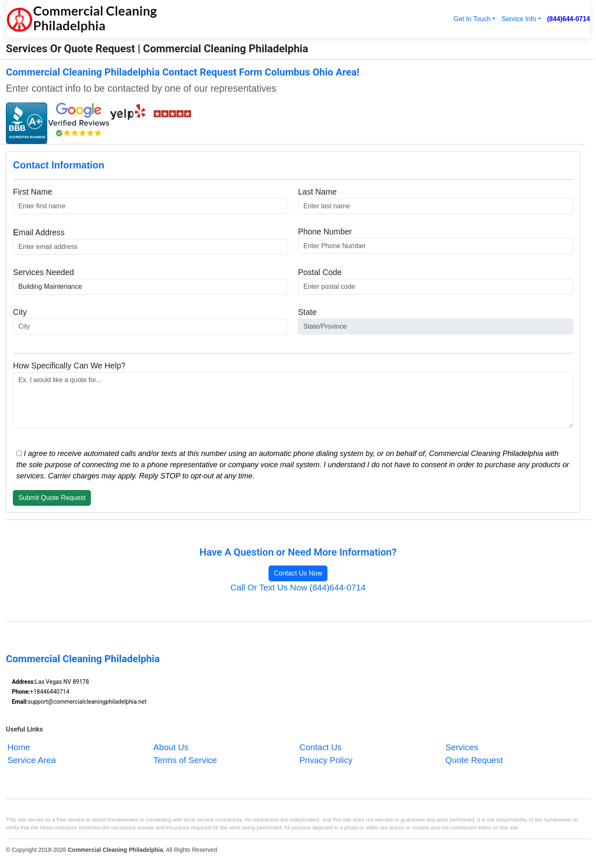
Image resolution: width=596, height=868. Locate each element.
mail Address (39, 232)
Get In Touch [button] (472, 19)
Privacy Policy (326, 760)
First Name (32, 192)
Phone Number (325, 232)
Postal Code (320, 272)
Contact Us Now (298, 573)
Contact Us (320, 747)
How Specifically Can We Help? (69, 366)
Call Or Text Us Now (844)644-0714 (298, 587)
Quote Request (474, 760)
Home (19, 747)
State (307, 312)
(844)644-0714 (569, 19)
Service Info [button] (519, 19)
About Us (171, 747)
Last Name (317, 192)
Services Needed (43, 272)
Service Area (32, 760)
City (20, 312)
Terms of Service (185, 760)
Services (462, 747)
